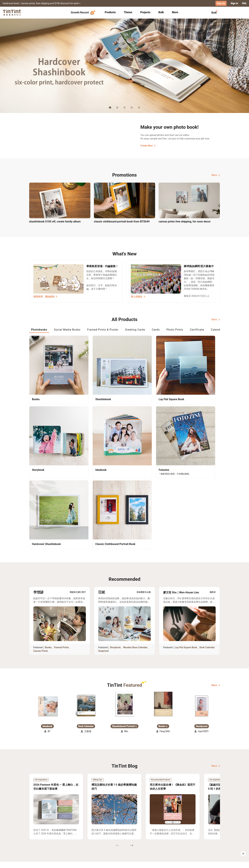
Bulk (161, 12)
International (211, 863)
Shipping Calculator (66, 833)
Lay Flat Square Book (186, 548)
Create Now (148, 145)
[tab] (110, 13)
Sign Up (221, 3)
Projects (145, 12)
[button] (47, 607)
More (216, 175)
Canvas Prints (41, 551)
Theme (128, 12)
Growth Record (83, 12)
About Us (125, 833)
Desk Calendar (207, 548)
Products (110, 12)
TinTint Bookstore (153, 833)
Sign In (234, 3)
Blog (122, 837)
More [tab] (175, 12)
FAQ (244, 3)
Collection (35, 833)
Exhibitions (35, 837)
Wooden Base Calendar (135, 548)
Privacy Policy (98, 842)
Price (58, 837)
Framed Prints (61, 548)
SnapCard (103, 551)
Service (94, 837)
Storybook (115, 548)
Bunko (48, 548)
